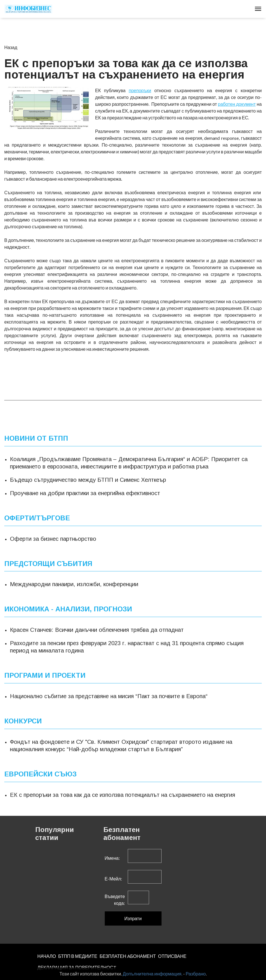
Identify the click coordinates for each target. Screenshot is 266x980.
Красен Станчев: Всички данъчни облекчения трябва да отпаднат (97, 630)
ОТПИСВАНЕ (172, 956)
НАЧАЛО (47, 956)
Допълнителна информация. (152, 974)
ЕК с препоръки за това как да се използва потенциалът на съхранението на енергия (122, 795)
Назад (11, 47)
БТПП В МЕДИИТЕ (78, 956)
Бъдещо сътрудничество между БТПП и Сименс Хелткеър (88, 480)
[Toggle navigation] (258, 9)
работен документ (237, 104)
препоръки (140, 90)
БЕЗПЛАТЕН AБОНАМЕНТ (128, 956)
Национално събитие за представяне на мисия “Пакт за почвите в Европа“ (109, 696)
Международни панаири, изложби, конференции (74, 584)
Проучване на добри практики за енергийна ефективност (85, 493)
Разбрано (196, 974)
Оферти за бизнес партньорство (53, 539)
